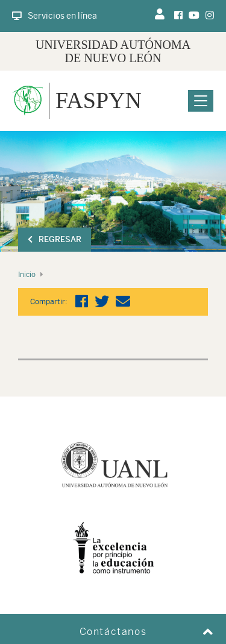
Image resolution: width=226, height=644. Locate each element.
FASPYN (99, 100)
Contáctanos (113, 632)
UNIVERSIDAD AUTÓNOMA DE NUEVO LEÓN (113, 51)
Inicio (27, 275)
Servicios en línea (55, 16)
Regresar (55, 239)
